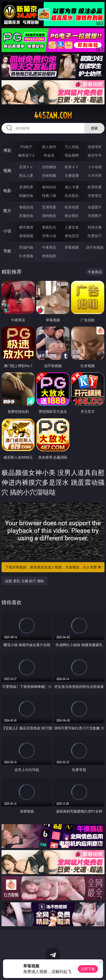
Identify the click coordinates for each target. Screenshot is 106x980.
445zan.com (53, 115)
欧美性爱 (95, 187)
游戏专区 (95, 147)
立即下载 (88, 969)
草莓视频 (72, 247)
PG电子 (26, 147)
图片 (7, 211)
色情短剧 (49, 256)
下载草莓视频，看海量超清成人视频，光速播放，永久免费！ (54, 567)
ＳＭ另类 (95, 175)
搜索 (94, 128)
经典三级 (49, 195)
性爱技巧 (95, 236)
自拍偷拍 (49, 167)
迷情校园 (26, 236)
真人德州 (49, 147)
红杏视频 (26, 256)
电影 (7, 191)
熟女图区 (72, 216)
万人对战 (72, 147)
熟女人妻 (26, 175)
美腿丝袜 (26, 216)
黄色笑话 (72, 236)
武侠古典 (95, 227)
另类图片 (95, 216)
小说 (7, 231)
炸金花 (49, 155)
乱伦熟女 (72, 195)
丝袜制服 (49, 175)
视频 (7, 170)
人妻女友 (72, 227)
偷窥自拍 (26, 207)
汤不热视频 (95, 247)
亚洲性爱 (26, 187)
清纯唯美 (49, 216)
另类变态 (95, 195)
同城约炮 (26, 247)
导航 (7, 251)
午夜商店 (49, 247)
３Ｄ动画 (95, 167)
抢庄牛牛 (95, 155)
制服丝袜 (26, 195)
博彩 (7, 150)
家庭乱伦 (49, 227)
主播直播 (72, 175)
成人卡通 (72, 187)
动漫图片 (95, 207)
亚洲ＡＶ (26, 167)
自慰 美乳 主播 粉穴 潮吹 (25, 581)
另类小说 (49, 236)
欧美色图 (72, 207)
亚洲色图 (49, 207)
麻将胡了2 (26, 155)
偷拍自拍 (49, 187)
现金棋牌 (72, 155)
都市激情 (26, 227)
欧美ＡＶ (72, 167)
